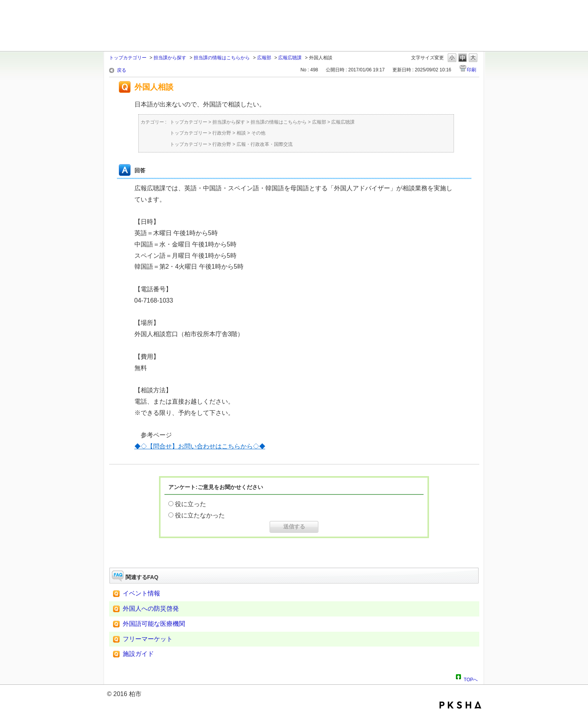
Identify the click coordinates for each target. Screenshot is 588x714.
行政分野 (222, 133)
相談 (241, 133)
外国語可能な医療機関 (154, 624)
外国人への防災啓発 (151, 609)
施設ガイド (138, 654)
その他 (258, 133)
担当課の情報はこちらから (222, 58)
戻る (122, 70)
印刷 (471, 70)
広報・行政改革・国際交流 (265, 144)
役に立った (191, 504)
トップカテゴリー (128, 58)
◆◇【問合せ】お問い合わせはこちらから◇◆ (200, 446)
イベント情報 (141, 593)
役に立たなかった (200, 515)
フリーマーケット (148, 639)
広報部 (264, 58)
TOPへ (471, 679)
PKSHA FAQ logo (460, 705)
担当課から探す (170, 58)
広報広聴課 (290, 58)
